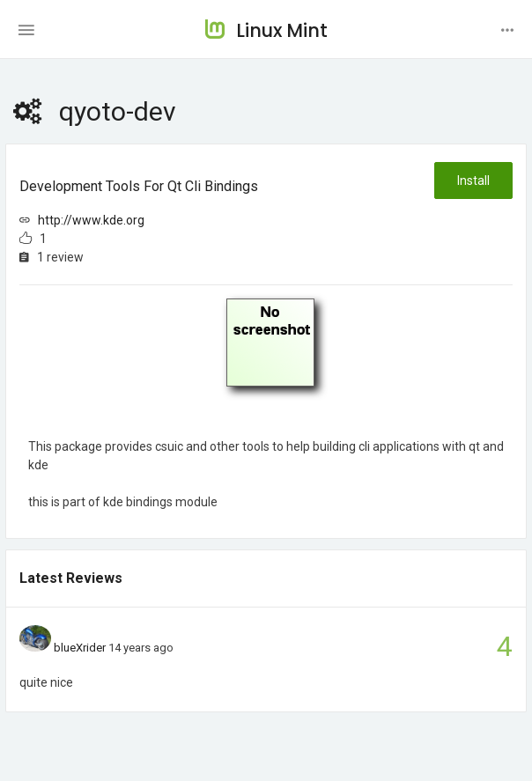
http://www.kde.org (91, 220)
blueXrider (80, 648)
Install (473, 181)
